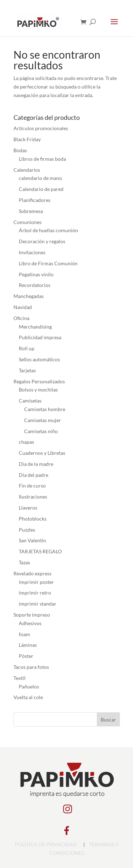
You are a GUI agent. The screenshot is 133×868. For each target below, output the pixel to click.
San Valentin (32, 540)
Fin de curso (32, 486)
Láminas (28, 645)
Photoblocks (33, 519)
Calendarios (27, 170)
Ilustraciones (33, 497)
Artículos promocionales (41, 128)
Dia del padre (34, 475)
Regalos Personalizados (39, 381)
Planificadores (35, 200)
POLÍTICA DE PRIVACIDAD (46, 844)
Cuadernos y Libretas (42, 453)
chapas (26, 442)
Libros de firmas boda (42, 159)
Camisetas (30, 401)
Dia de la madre (36, 464)
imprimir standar (38, 604)
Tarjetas (27, 370)
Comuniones (27, 222)
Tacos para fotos (31, 667)
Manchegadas (29, 296)
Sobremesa (31, 211)
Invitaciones (32, 252)
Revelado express (32, 573)
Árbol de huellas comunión (48, 230)
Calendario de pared (41, 189)
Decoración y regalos (42, 241)
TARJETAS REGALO (40, 551)
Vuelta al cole (28, 697)
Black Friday (27, 139)
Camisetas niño (41, 431)
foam (24, 634)
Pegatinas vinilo (36, 274)
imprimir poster (36, 582)
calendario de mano (40, 178)
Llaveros (28, 508)
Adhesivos (30, 623)
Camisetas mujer (43, 420)
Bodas (20, 150)
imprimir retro (35, 593)
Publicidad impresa (40, 337)
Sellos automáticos (39, 359)
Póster (26, 656)
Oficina (21, 318)
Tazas (24, 562)
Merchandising (35, 327)
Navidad (23, 307)
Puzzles (27, 530)
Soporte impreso (32, 615)
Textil (20, 678)
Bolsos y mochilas (38, 390)
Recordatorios (35, 285)
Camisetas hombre (45, 409)
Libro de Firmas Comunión (48, 263)
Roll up (27, 348)
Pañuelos (29, 686)
